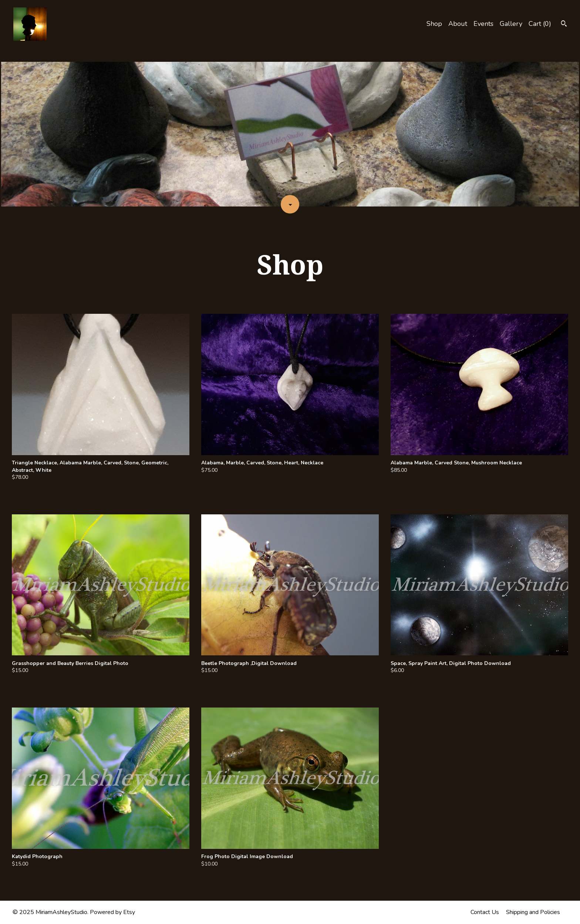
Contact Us (485, 912)
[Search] (564, 25)
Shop (434, 24)
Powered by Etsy (112, 912)
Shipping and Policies (533, 912)
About (458, 24)
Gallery (511, 24)
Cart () (540, 24)
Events (483, 24)
